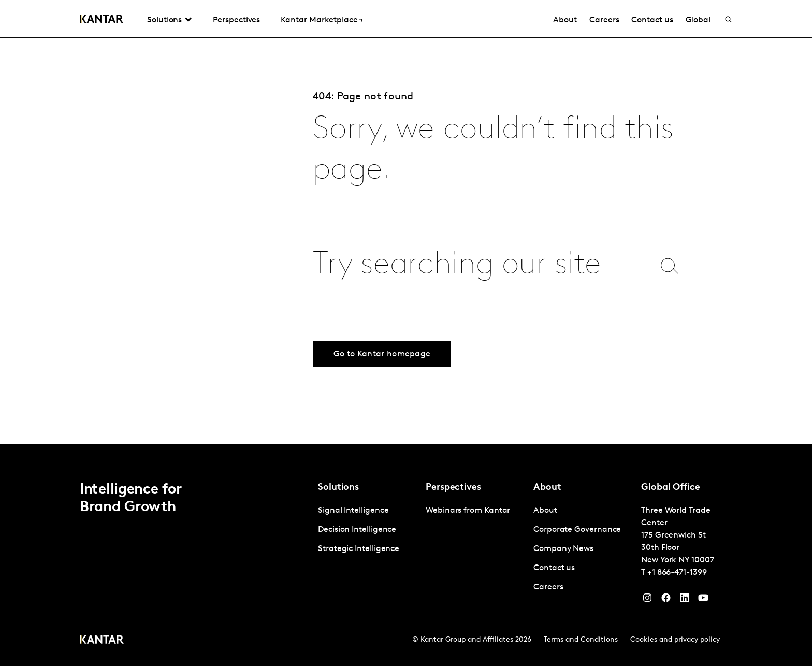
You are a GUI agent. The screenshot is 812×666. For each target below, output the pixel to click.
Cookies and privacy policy (675, 640)
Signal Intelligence (353, 511)
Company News (563, 549)
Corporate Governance (577, 530)
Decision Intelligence (357, 530)
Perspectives (236, 20)
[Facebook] (666, 600)
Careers (604, 20)
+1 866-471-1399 (677, 573)
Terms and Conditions (581, 640)
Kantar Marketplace (319, 20)
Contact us (652, 20)
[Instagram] (647, 600)
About (565, 20)
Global (698, 20)
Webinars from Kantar (468, 511)
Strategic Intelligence (359, 549)
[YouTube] (685, 600)
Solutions (164, 20)
